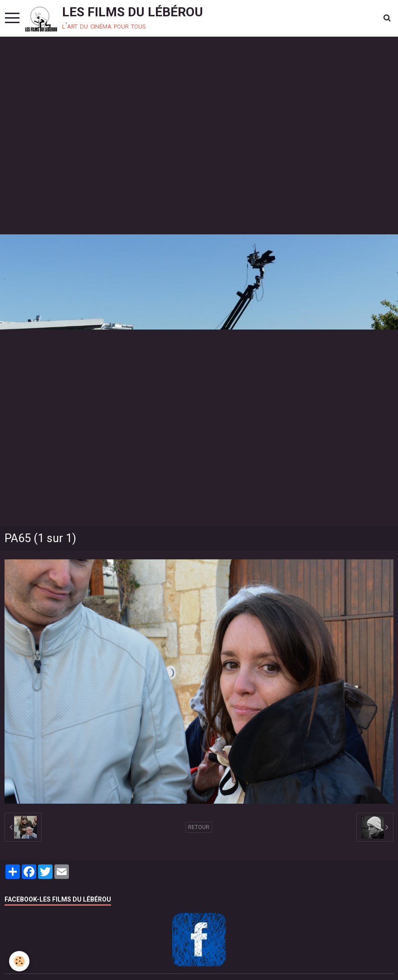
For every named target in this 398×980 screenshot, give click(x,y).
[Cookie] (19, 961)
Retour (199, 827)
